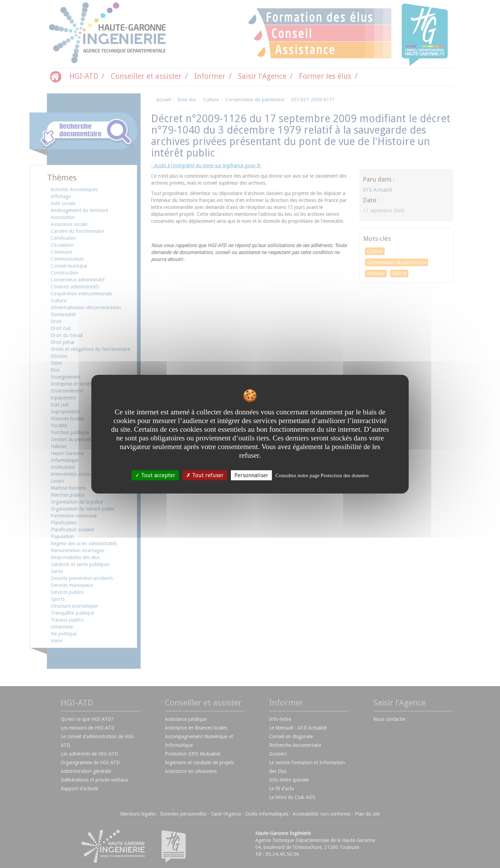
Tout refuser (205, 475)
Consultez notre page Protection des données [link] (322, 475)
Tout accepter (155, 475)
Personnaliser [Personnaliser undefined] (251, 475)
